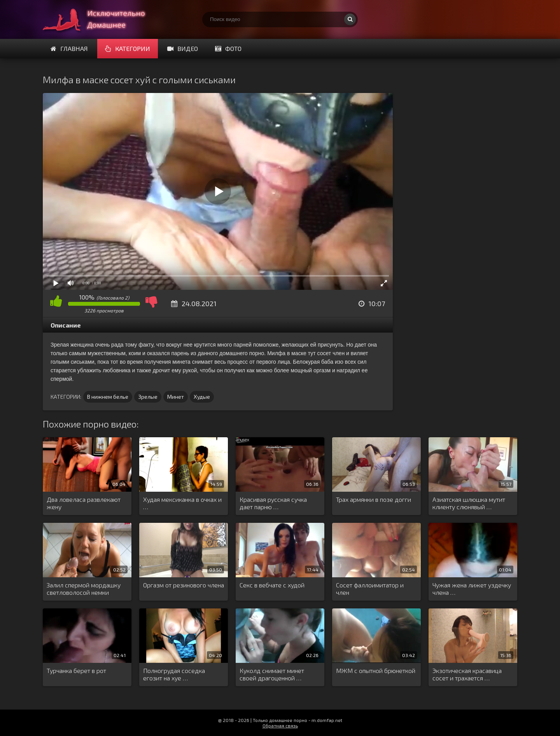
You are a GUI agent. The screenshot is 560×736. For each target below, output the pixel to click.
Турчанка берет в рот (76, 670)
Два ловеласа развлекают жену (84, 503)
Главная (69, 48)
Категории (128, 48)
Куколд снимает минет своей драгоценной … (272, 674)
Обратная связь (280, 725)
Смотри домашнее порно (101, 19)
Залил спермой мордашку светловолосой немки (84, 589)
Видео (183, 48)
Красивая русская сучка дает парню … (273, 503)
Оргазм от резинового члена (184, 585)
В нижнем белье (108, 397)
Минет (176, 397)
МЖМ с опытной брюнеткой (376, 670)
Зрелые (148, 397)
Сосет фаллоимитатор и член (370, 589)
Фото (228, 48)
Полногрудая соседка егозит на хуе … (174, 674)
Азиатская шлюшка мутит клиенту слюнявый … (469, 503)
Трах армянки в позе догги (374, 499)
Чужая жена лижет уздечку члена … (472, 589)
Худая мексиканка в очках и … (182, 503)
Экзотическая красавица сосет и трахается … (467, 674)
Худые (202, 397)
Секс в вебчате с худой (272, 585)
